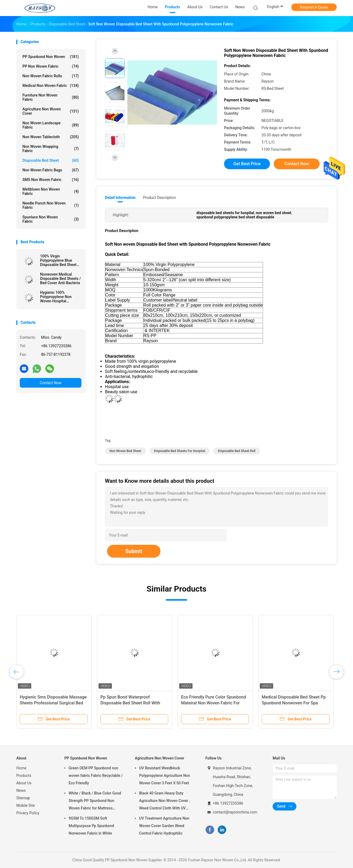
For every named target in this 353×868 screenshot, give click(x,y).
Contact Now (51, 383)
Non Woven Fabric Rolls (51, 76)
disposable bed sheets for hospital (180, 451)
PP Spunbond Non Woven (51, 57)
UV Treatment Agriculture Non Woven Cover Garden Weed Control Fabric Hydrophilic (164, 826)
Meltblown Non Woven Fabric (51, 191)
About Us (24, 783)
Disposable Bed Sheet (51, 160)
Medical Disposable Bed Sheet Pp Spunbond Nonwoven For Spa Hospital (294, 703)
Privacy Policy (28, 813)
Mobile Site (26, 805)
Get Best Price (247, 164)
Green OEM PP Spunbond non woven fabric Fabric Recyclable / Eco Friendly (96, 776)
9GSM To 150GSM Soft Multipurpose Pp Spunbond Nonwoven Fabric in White (91, 826)
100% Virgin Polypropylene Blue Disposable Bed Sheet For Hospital (58, 260)
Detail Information (120, 198)
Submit (134, 551)
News (21, 790)
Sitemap (23, 798)
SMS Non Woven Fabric (51, 180)
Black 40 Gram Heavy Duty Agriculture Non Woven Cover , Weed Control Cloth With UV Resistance (164, 801)
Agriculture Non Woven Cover (51, 111)
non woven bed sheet (125, 451)
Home (21, 768)
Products (24, 776)
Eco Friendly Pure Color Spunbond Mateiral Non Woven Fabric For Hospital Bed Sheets (213, 703)
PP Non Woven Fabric (51, 66)
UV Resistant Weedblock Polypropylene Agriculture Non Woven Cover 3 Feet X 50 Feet (165, 776)
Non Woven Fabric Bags (51, 170)
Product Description (159, 198)
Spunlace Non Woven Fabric (51, 219)
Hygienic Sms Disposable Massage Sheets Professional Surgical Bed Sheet (53, 703)
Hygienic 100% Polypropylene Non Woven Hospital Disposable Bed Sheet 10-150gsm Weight (58, 297)
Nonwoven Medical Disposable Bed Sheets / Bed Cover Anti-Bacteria (60, 279)
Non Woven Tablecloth (51, 137)
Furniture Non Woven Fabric (51, 97)
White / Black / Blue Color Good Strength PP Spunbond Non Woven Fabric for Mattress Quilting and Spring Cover (95, 801)
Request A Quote (314, 7)
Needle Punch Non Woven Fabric (51, 205)
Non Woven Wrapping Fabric (51, 149)
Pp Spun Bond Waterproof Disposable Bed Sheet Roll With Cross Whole (130, 703)
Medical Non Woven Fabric (51, 86)
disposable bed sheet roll (237, 451)
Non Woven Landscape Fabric (51, 125)
